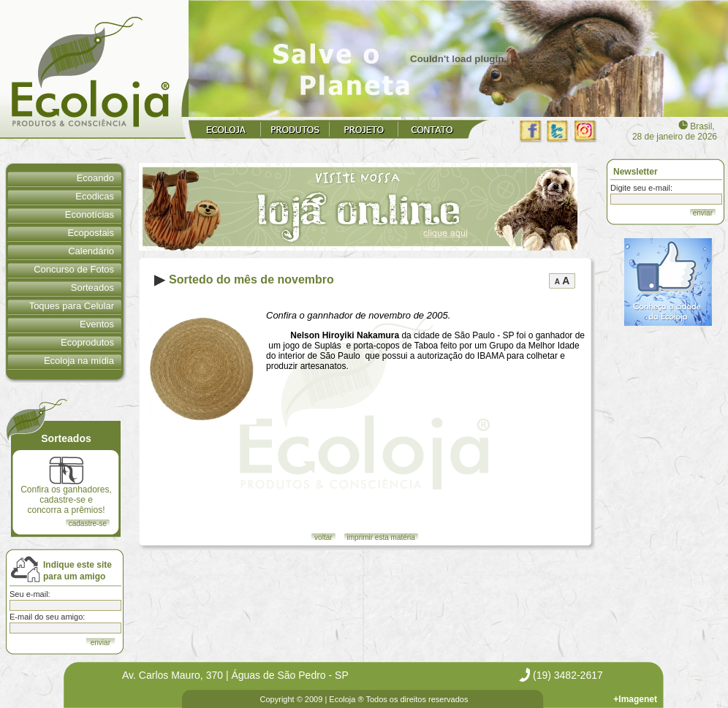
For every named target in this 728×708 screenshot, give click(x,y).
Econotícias (90, 214)
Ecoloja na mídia (79, 361)
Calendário (91, 251)
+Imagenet (635, 699)
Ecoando (95, 178)
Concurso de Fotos (74, 269)
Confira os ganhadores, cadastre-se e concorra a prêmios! (66, 486)
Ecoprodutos (87, 342)
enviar (703, 213)
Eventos (97, 324)
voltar (323, 537)
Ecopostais (91, 233)
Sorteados (92, 288)
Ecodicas (95, 196)
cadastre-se (88, 524)
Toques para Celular (72, 306)
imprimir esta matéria (381, 537)
